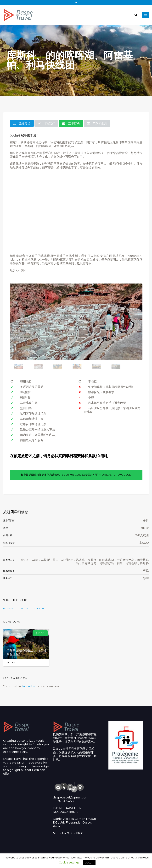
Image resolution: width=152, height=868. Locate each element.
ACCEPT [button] (89, 863)
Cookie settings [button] (69, 862)
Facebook (9, 608)
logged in (29, 686)
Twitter (24, 608)
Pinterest (39, 608)
